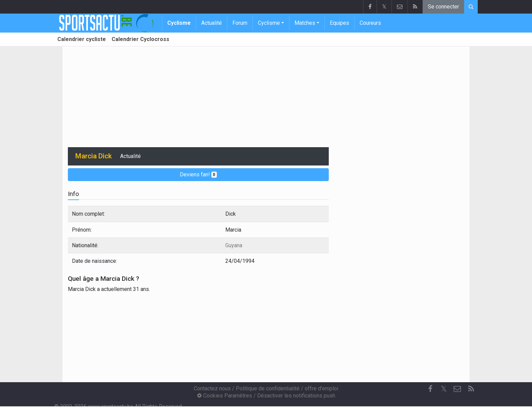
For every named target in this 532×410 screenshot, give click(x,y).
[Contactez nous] (457, 389)
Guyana (234, 245)
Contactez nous (212, 388)
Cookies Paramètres (225, 396)
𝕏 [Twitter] (444, 389)
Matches (305, 23)
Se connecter (443, 7)
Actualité (212, 23)
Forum (240, 23)
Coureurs (370, 23)
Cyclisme (179, 23)
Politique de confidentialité (268, 388)
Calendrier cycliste (82, 39)
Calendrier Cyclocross (140, 39)
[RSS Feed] (471, 389)
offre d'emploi (321, 388)
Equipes (339, 23)
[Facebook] (430, 389)
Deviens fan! (198, 174)
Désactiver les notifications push (296, 396)
